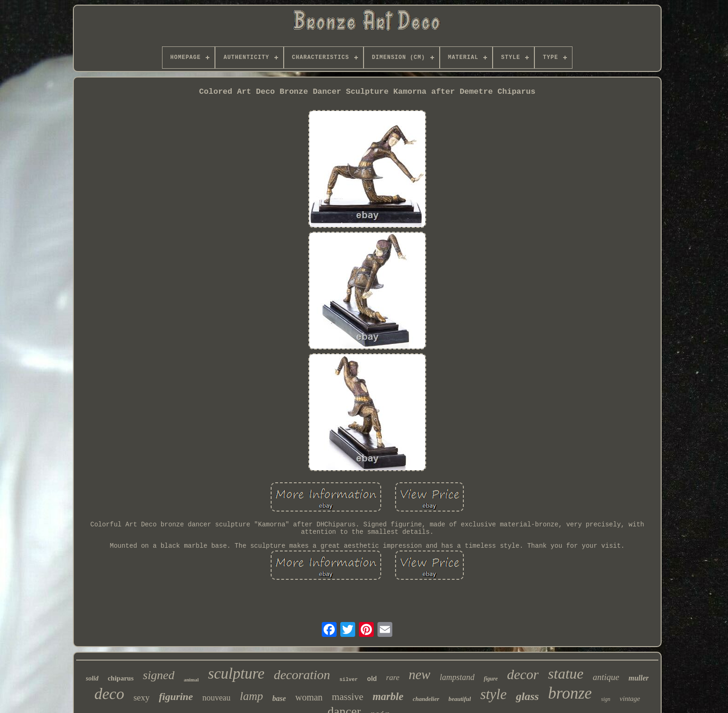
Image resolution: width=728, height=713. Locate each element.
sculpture (236, 674)
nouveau (217, 698)
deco (109, 694)
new (419, 674)
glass (527, 696)
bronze (570, 693)
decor (523, 674)
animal (191, 680)
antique (606, 677)
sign (606, 699)
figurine (176, 697)
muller (639, 678)
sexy (141, 697)
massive (348, 697)
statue (565, 674)
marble (388, 697)
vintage (630, 699)
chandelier (426, 699)
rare (393, 677)
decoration (302, 675)
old (372, 679)
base (279, 698)
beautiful (460, 699)
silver (349, 680)
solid (92, 678)
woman (309, 697)
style (493, 694)
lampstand (457, 677)
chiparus (121, 678)
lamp (252, 696)
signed (159, 675)
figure (491, 679)
